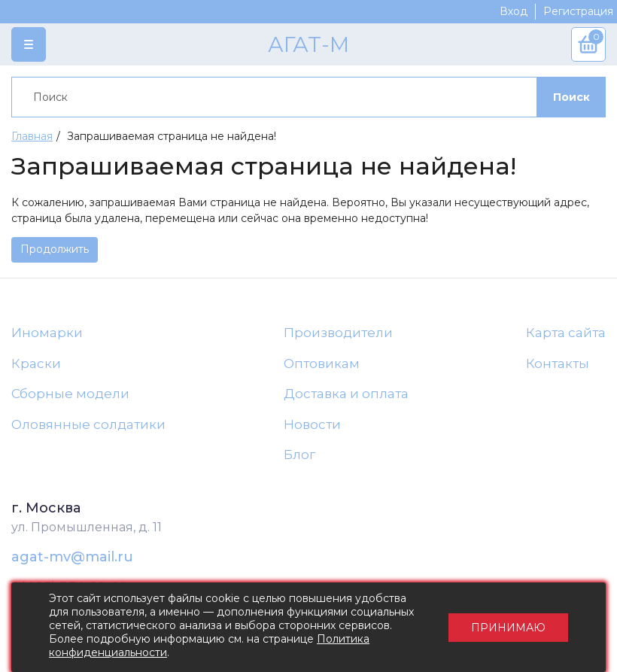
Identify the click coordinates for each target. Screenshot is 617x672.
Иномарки (47, 333)
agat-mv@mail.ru (72, 557)
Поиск (571, 97)
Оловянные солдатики (88, 424)
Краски (36, 363)
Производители (338, 333)
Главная (32, 136)
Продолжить (55, 249)
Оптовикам (322, 363)
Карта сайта (566, 333)
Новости (312, 424)
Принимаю (508, 628)
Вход (514, 11)
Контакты (558, 363)
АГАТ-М (308, 44)
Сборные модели (70, 394)
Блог (299, 455)
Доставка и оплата (346, 394)
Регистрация (578, 11)
